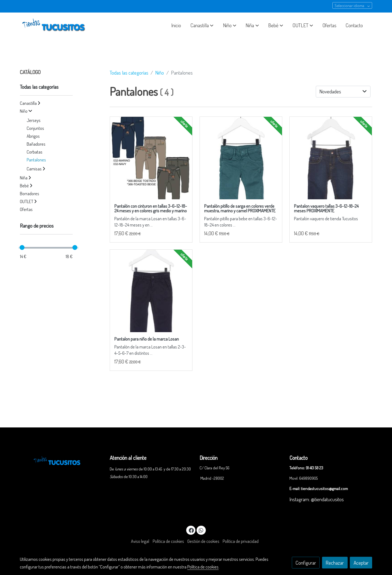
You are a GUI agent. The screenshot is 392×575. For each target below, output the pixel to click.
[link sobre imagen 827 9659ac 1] (331, 158)
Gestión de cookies (203, 541)
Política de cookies (168, 541)
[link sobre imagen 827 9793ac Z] (151, 158)
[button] (202, 25)
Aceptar (361, 563)
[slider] (22, 247)
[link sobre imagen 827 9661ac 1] (241, 158)
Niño (160, 73)
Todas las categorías (129, 73)
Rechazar (335, 563)
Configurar (306, 563)
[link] (55, 25)
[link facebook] (191, 530)
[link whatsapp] (201, 530)
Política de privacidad (241, 541)
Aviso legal (140, 541)
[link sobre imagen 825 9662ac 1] (151, 291)
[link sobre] (61, 460)
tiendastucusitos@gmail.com (324, 488)
